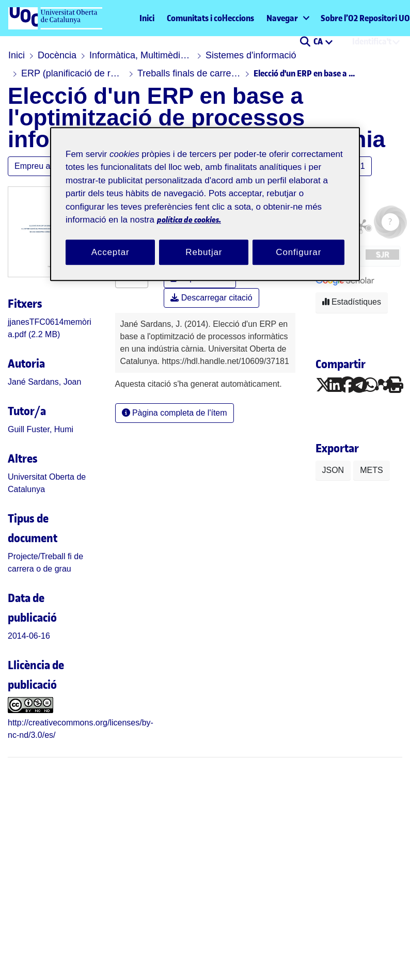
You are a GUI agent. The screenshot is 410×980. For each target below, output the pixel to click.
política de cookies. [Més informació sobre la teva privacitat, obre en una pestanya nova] (189, 220)
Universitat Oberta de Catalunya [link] (47, 483)
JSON (333, 470)
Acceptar (111, 252)
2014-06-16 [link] (29, 636)
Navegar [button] (282, 18)
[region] (205, 204)
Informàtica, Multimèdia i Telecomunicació (141, 55)
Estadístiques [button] (352, 302)
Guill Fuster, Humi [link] (41, 429)
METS (371, 470)
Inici (147, 18)
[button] (305, 42)
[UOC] (55, 967)
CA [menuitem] (319, 41)
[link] (98, 847)
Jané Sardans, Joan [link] (44, 382)
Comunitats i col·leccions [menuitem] (210, 18)
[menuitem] (287, 18)
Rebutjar (204, 252)
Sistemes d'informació (251, 55)
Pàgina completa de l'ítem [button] (175, 413)
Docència (57, 55)
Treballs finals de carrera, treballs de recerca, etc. (189, 73)
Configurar (298, 252)
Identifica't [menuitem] (372, 41)
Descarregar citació (211, 298)
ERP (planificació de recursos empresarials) (73, 73)
